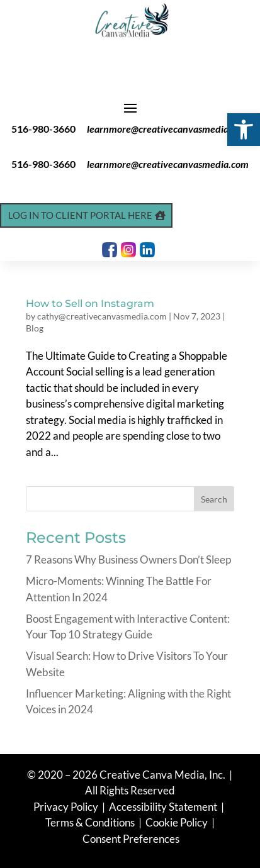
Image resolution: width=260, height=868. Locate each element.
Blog (35, 328)
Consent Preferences (131, 839)
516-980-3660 (43, 129)
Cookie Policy (178, 822)
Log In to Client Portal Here (80, 215)
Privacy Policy (67, 807)
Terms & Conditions (90, 822)
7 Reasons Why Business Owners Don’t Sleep (128, 559)
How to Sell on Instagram (90, 303)
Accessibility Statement (163, 807)
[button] (244, 130)
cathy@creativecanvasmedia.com (102, 316)
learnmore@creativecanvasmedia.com (168, 129)
